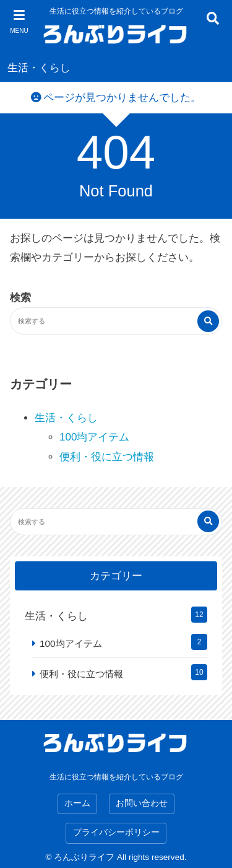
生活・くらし (39, 68)
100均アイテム (94, 437)
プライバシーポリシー (116, 832)
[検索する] (208, 321)
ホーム (77, 803)
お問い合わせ (142, 803)
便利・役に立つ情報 (107, 457)
